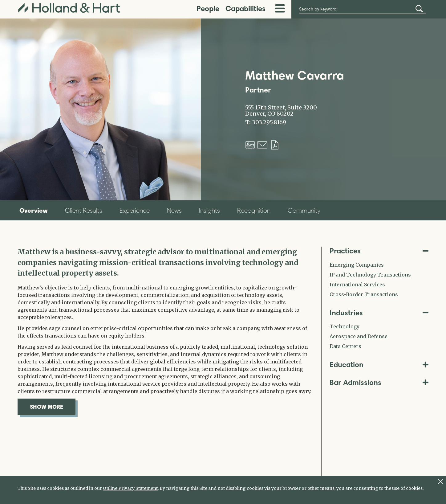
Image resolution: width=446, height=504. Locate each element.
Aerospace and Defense (359, 336)
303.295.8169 (269, 122)
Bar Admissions (379, 382)
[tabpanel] (165, 331)
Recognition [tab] (254, 210)
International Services (357, 285)
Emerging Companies (357, 265)
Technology (345, 326)
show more (53, 407)
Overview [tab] (34, 210)
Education (379, 365)
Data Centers (345, 346)
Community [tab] (304, 210)
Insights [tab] (209, 210)
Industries (379, 313)
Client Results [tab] (84, 210)
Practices (379, 251)
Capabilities (245, 8)
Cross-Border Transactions (364, 294)
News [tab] (174, 210)
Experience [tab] (135, 210)
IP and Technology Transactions (370, 275)
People (208, 8)
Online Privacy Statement (130, 488)
